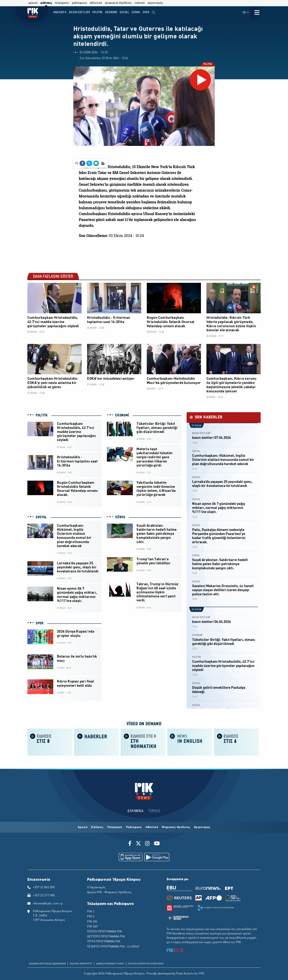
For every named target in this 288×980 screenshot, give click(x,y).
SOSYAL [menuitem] (124, 12)
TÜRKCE (154, 811)
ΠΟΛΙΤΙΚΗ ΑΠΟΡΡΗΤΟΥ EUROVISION (146, 964)
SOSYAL (41, 517)
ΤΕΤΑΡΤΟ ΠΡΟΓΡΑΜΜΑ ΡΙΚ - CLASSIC (113, 947)
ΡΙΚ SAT (92, 927)
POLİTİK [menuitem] (98, 12)
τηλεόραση (62, 3)
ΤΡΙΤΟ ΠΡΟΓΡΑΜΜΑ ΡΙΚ (104, 942)
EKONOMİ (122, 415)
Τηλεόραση (115, 827)
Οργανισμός (202, 827)
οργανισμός (155, 3)
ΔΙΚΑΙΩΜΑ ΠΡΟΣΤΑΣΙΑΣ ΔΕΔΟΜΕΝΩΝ (47, 964)
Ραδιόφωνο (134, 827)
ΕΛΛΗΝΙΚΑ (136, 811)
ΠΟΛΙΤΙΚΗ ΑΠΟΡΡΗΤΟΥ (81, 964)
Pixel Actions (185, 974)
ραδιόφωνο (79, 3)
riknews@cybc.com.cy (48, 904)
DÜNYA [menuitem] (136, 12)
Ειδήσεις (97, 827)
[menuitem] (154, 13)
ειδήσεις (46, 3)
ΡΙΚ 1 (91, 912)
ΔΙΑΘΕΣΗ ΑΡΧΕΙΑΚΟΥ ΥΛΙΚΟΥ (110, 964)
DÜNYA (120, 517)
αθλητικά (96, 3)
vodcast (139, 3)
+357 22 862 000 (44, 888)
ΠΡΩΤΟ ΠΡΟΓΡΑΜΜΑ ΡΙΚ (105, 932)
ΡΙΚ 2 (91, 917)
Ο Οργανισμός (96, 888)
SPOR (40, 623)
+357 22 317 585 (44, 896)
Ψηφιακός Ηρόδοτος (176, 827)
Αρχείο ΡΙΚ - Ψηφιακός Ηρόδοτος (109, 892)
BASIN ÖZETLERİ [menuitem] (79, 12)
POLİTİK (208, 65)
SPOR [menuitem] (146, 12)
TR (246, 13)
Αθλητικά (152, 827)
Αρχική (83, 827)
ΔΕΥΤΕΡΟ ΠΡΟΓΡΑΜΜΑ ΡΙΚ (106, 937)
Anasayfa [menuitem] (60, 12)
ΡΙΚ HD (92, 922)
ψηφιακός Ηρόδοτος (118, 3)
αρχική (33, 3)
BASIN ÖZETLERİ (201, 433)
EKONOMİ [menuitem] (111, 12)
